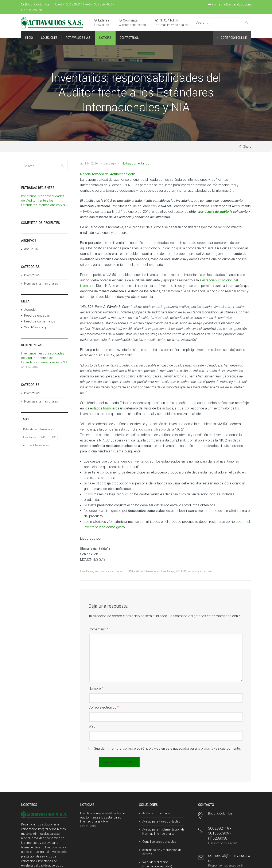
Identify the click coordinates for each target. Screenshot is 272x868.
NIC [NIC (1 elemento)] (44, 437)
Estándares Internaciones (145, 571)
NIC (178, 571)
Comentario (98, 629)
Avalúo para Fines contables (161, 785)
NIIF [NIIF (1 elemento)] (53, 437)
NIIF (183, 571)
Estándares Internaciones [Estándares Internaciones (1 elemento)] (38, 429)
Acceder (30, 310)
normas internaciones (200, 571)
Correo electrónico (104, 689)
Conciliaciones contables (159, 805)
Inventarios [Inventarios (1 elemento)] (30, 437)
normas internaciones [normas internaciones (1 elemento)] (36, 445)
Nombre (96, 679)
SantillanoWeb (37, 862)
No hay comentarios (135, 163)
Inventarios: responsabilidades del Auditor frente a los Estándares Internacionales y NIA (44, 201)
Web (92, 699)
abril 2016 (31, 249)
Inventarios (87, 571)
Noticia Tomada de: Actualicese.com (108, 174)
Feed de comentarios (40, 321)
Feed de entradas (37, 316)
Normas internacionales (109, 571)
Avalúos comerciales (156, 777)
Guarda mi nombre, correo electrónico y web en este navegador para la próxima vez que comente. (167, 712)
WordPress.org (35, 327)
